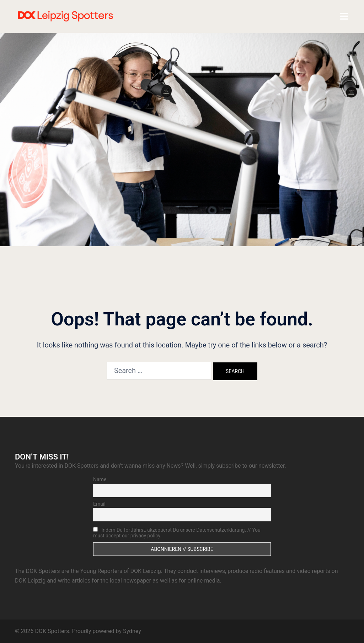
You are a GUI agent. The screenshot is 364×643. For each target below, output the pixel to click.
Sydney (132, 631)
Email (99, 504)
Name (100, 479)
